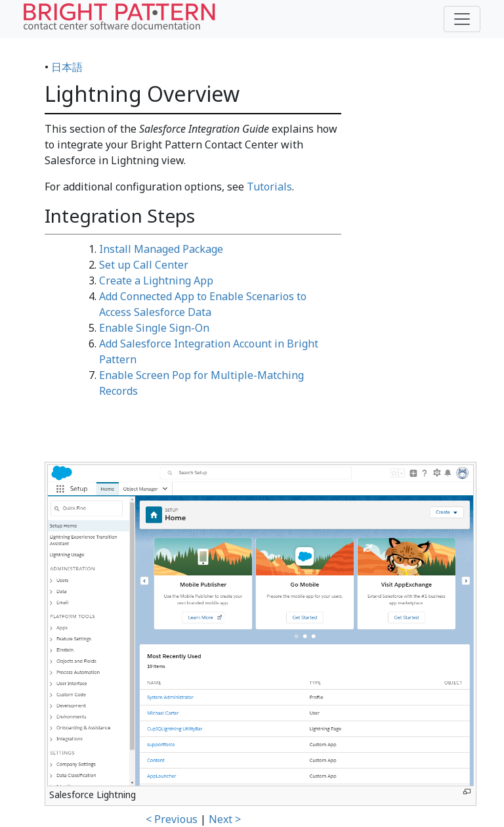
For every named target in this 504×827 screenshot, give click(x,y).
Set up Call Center (144, 265)
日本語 (67, 67)
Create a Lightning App (156, 280)
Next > (225, 819)
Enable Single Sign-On (154, 328)
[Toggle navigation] (462, 19)
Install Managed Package (161, 249)
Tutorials (269, 187)
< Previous (172, 819)
